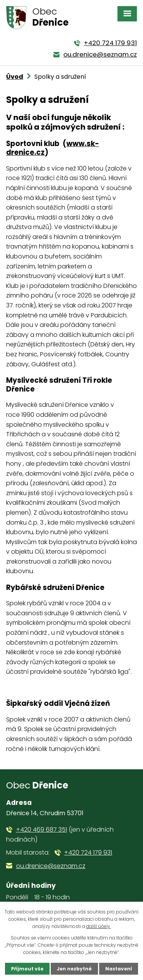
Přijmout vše (27, 969)
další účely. (99, 926)
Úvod (15, 77)
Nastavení (119, 969)
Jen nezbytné (74, 969)
